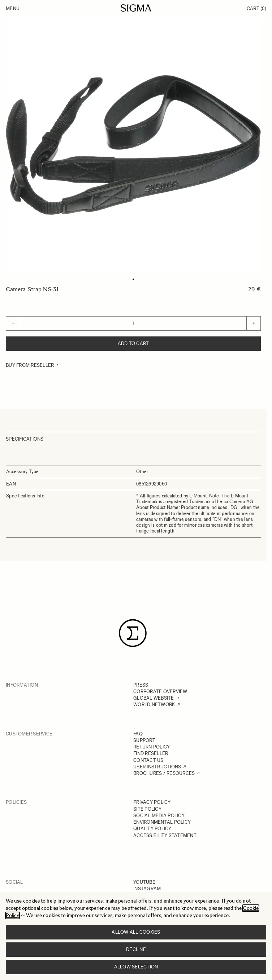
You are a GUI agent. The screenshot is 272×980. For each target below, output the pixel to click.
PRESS (141, 685)
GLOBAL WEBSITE (154, 698)
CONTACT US (148, 760)
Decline (136, 949)
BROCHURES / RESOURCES (164, 773)
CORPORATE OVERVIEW (160, 691)
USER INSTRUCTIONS (157, 767)
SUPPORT (144, 740)
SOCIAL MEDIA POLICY (159, 816)
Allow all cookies (136, 932)
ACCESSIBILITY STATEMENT (165, 835)
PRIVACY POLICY (152, 802)
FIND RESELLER (151, 753)
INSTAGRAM (147, 889)
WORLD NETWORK (154, 705)
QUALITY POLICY (152, 829)
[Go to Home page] (136, 8)
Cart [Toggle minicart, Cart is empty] (256, 9)
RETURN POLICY (152, 747)
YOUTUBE (144, 882)
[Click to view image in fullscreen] (133, 145)
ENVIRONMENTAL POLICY (162, 822)
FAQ (138, 734)
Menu (13, 9)
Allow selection (136, 967)
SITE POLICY (147, 809)
